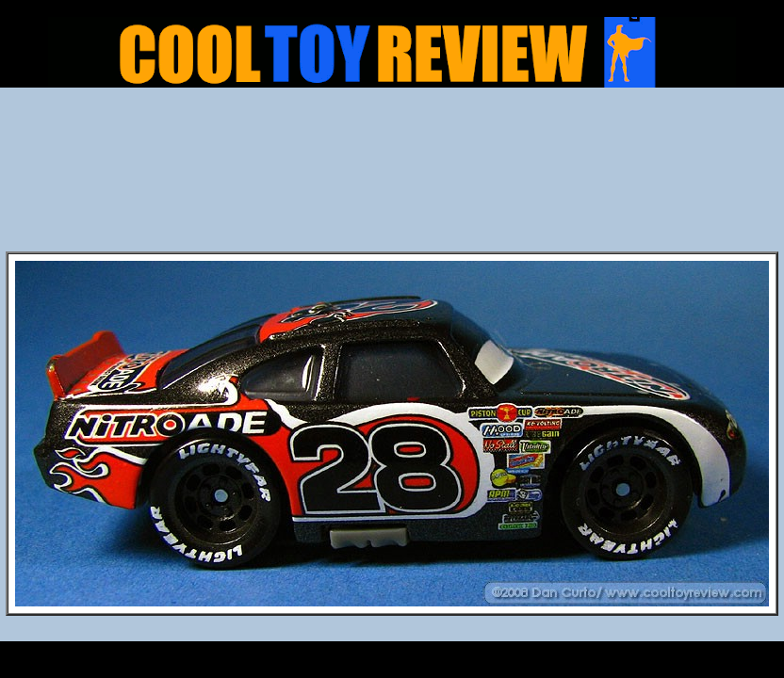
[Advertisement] (392, 175)
